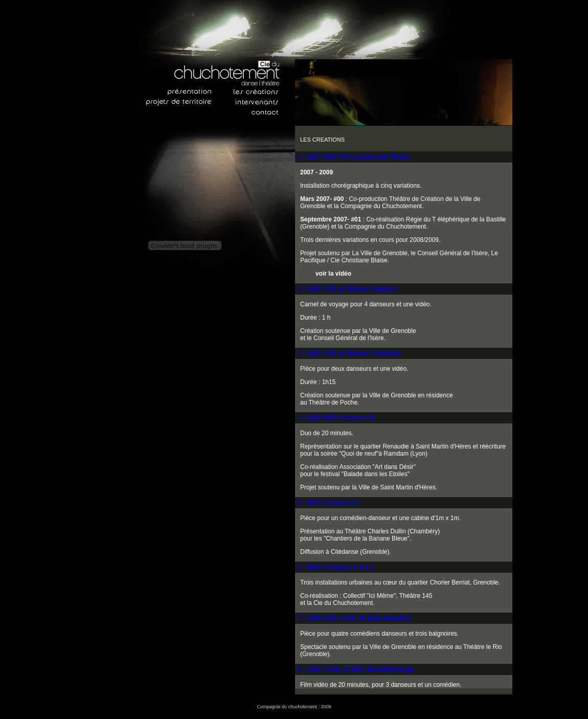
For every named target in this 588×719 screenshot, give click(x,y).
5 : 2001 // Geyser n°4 (329, 503)
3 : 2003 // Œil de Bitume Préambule (350, 353)
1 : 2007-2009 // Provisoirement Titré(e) (354, 157)
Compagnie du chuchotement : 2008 (294, 707)
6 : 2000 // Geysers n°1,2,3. (336, 567)
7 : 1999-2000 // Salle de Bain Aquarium (355, 618)
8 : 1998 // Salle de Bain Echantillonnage (356, 669)
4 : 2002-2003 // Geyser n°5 (337, 418)
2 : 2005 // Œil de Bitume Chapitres (348, 289)
